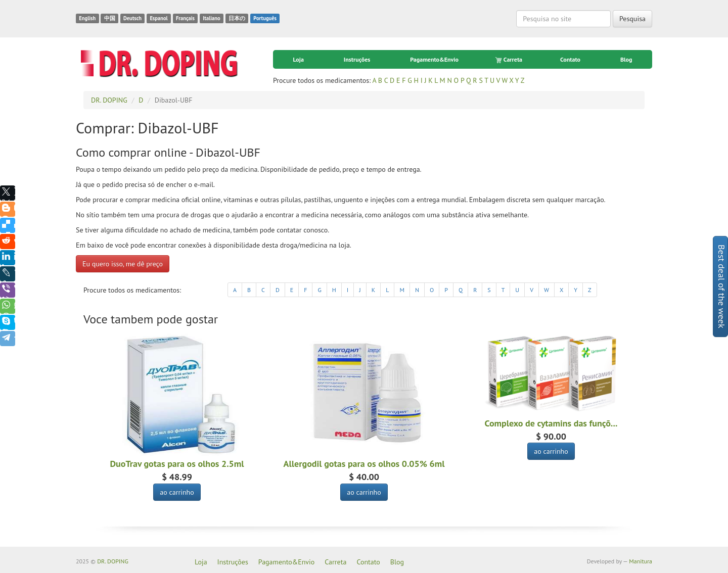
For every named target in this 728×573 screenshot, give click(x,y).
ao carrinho (177, 492)
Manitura (641, 561)
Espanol (158, 18)
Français (185, 18)
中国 (110, 18)
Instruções (357, 59)
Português (265, 18)
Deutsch (132, 18)
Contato (570, 59)
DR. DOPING (113, 561)
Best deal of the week (722, 287)
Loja (298, 59)
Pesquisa (632, 19)
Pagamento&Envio (434, 59)
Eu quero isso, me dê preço (123, 264)
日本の (237, 18)
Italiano (211, 18)
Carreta (509, 60)
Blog (626, 59)
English (87, 18)
